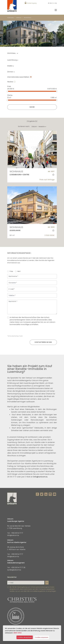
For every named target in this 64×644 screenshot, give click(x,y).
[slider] (7, 91)
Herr (19, 271)
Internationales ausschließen (18, 77)
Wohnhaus (28, 18)
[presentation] (32, 331)
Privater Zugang (32, 3)
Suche (32, 107)
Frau (11, 271)
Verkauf (19, 18)
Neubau (10, 82)
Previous (8, 205)
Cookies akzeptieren (25, 637)
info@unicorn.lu (40, 477)
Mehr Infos (18, 633)
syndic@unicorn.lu (14, 570)
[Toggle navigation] (56, 10)
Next (56, 205)
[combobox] (13, 60)
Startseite (11, 18)
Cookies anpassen (42, 637)
